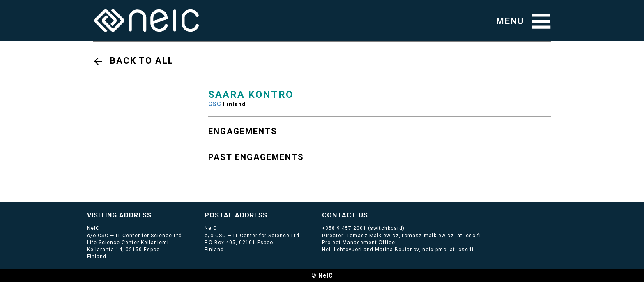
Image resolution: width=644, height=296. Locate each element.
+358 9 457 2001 (344, 228)
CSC (215, 104)
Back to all (142, 61)
